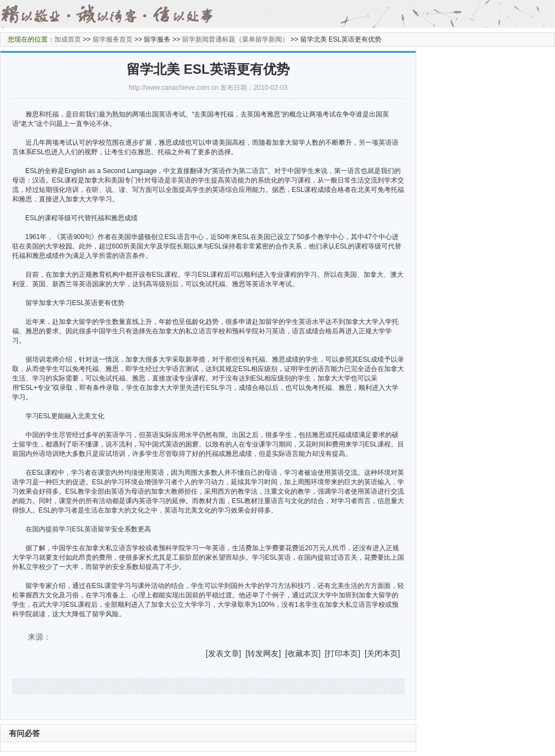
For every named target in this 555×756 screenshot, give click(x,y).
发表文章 (224, 653)
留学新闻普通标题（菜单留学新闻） (235, 39)
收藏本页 (303, 653)
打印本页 (342, 653)
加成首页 (68, 39)
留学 (32, 586)
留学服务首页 (113, 39)
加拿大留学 (75, 322)
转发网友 (263, 653)
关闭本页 (382, 653)
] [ (244, 653)
